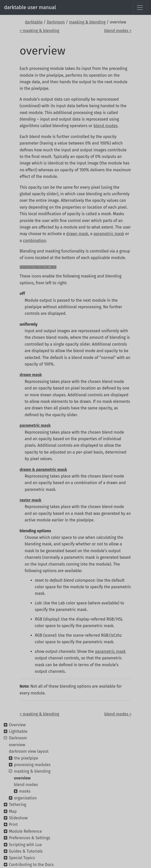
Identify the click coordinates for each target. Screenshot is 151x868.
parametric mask (109, 234)
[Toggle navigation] (140, 8)
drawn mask (77, 234)
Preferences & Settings (29, 838)
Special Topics (22, 858)
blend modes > (118, 31)
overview (17, 745)
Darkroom (56, 22)
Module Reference (25, 831)
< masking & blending (40, 31)
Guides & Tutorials (26, 851)
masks (25, 791)
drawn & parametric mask (44, 470)
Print (13, 824)
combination (35, 241)
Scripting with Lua (25, 845)
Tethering (17, 805)
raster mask (31, 500)
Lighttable (18, 731)
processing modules (32, 765)
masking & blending (87, 22)
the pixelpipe (26, 758)
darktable (34, 22)
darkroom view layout (29, 751)
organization (25, 798)
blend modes (106, 126)
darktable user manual (30, 7)
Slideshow (18, 818)
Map (13, 811)
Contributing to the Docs (31, 865)
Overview (17, 725)
